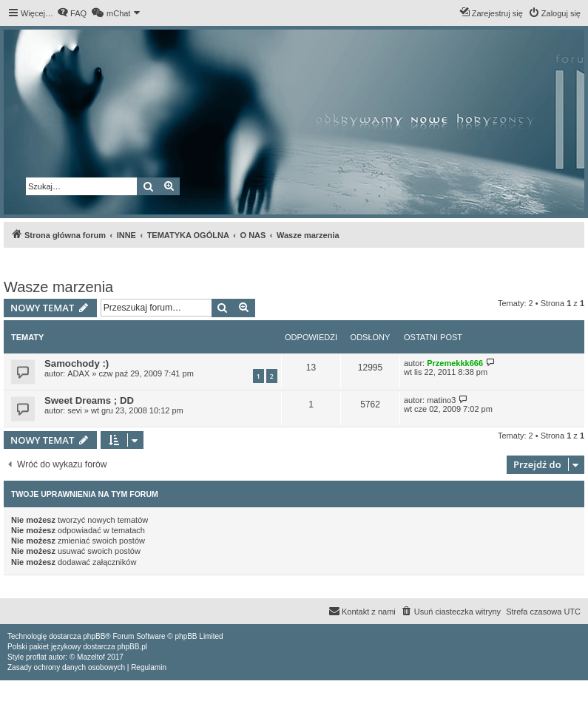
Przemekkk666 (455, 363)
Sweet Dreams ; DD (89, 400)
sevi (75, 410)
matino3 (441, 400)
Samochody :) (77, 363)
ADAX (78, 373)
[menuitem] (72, 13)
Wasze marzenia (58, 287)
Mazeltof (91, 657)
